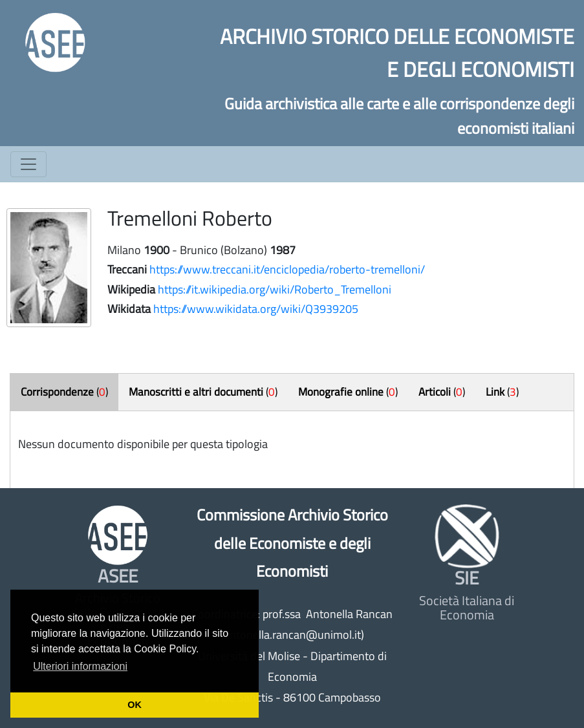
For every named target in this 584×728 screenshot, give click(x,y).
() (64, 392)
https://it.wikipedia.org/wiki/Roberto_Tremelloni (275, 289)
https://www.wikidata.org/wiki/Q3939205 (256, 309)
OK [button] (135, 705)
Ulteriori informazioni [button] (80, 666)
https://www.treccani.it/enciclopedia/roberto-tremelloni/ (287, 269)
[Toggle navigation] (28, 164)
